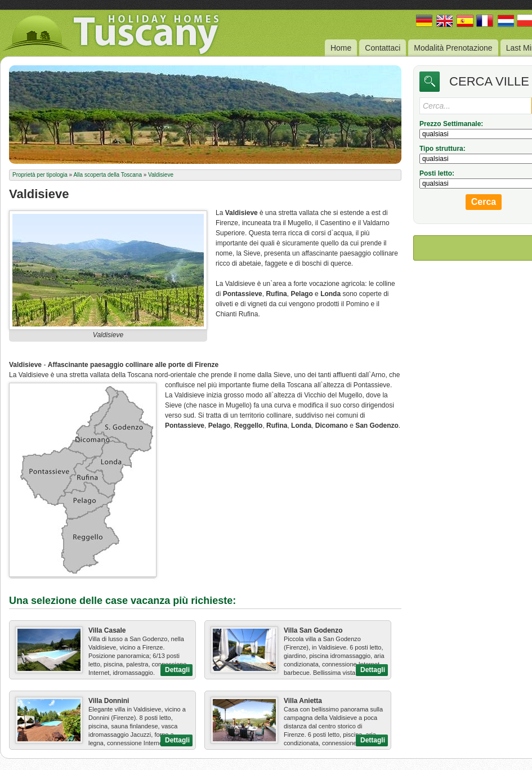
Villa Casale (107, 630)
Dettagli (177, 670)
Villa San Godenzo (313, 630)
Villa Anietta (303, 701)
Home (341, 48)
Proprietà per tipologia (40, 175)
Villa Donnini (109, 701)
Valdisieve (161, 175)
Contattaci (383, 48)
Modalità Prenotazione (453, 48)
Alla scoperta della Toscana (108, 175)
